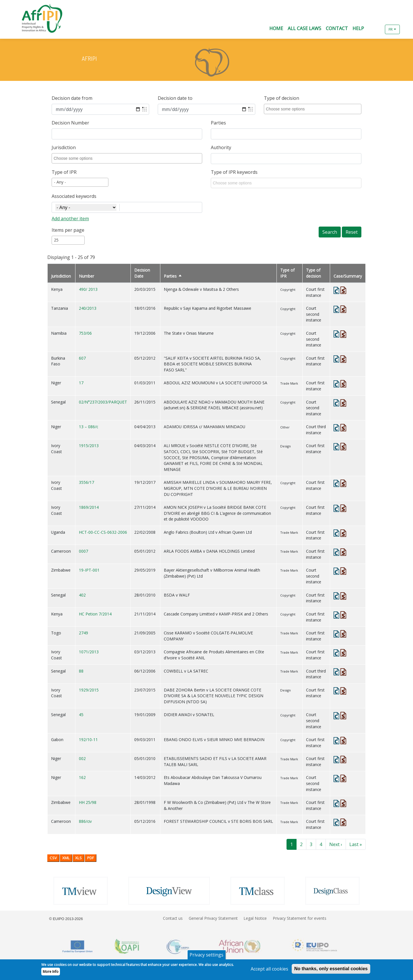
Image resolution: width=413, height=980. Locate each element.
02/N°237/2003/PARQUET (103, 402)
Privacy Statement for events (300, 918)
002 (82, 758)
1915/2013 (89, 446)
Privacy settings (206, 956)
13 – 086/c (88, 427)
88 (81, 671)
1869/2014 (89, 507)
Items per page (68, 230)
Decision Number (70, 123)
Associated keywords (74, 196)
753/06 (85, 333)
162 (82, 777)
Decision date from (72, 98)
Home (276, 28)
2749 (83, 633)
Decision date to (175, 98)
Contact (337, 28)
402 (82, 595)
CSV (53, 858)
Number (86, 276)
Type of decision (281, 98)
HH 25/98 (88, 802)
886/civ (85, 821)
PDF (90, 858)
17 (81, 383)
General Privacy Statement (213, 918)
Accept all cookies (269, 971)
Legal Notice (255, 918)
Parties (218, 123)
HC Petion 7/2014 (95, 614)
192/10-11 (88, 740)
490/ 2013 (88, 289)
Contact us (173, 918)
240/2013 (88, 308)
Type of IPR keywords (234, 172)
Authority (221, 147)
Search (330, 232)
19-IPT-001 (89, 570)
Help (358, 28)
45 (81, 715)
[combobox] (313, 109)
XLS (78, 858)
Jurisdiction (64, 147)
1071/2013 (89, 652)
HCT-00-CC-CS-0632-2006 (103, 532)
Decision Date (142, 273)
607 (82, 358)
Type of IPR (64, 172)
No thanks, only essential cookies (331, 970)
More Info (51, 973)
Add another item (70, 219)
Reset (352, 232)
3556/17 (86, 482)
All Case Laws (304, 28)
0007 (83, 551)
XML (66, 858)
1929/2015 (89, 690)
